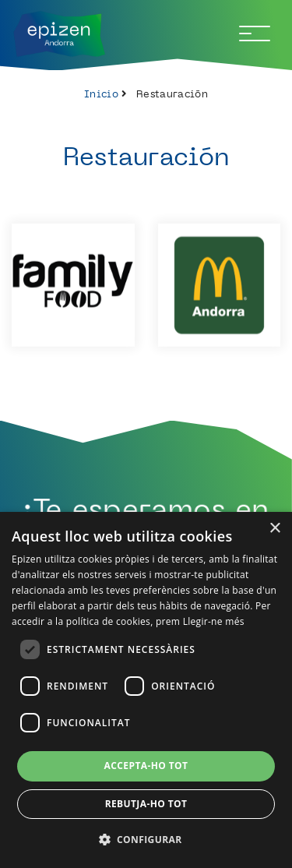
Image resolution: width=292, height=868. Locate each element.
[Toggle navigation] (255, 34)
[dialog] (146, 690)
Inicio (101, 94)
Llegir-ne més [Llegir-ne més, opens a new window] (214, 621)
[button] (146, 840)
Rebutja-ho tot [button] (146, 804)
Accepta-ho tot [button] (146, 766)
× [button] (274, 529)
